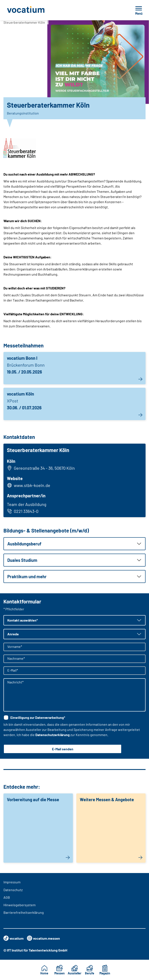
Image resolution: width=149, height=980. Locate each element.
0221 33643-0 (23, 511)
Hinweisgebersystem (20, 905)
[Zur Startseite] (35, 10)
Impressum (12, 882)
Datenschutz (13, 890)
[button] (74, 544)
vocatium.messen (43, 938)
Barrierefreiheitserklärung (24, 912)
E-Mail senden (63, 749)
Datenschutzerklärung (53, 735)
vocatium (13, 938)
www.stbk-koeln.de (32, 485)
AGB (7, 897)
